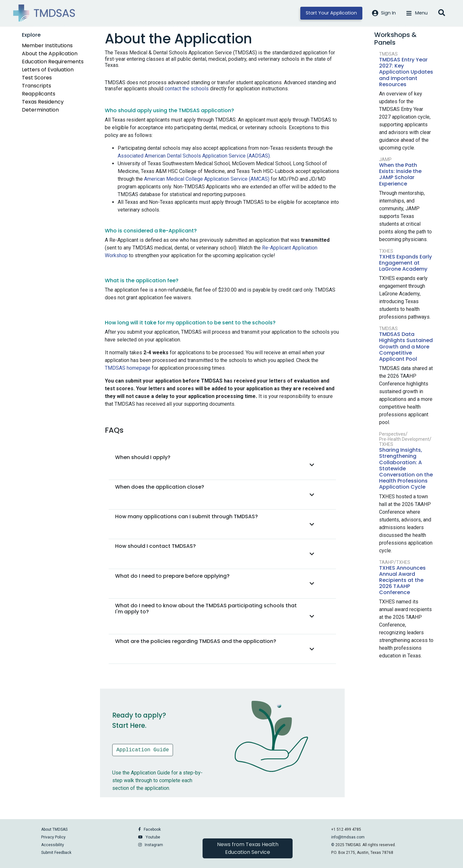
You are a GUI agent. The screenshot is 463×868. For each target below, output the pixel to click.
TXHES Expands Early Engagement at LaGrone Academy (405, 263)
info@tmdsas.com (348, 837)
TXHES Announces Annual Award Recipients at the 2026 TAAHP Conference (402, 580)
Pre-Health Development (404, 439)
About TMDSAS (54, 829)
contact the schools (187, 89)
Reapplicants (39, 94)
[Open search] (442, 13)
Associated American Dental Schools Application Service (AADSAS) (194, 156)
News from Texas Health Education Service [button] (248, 848)
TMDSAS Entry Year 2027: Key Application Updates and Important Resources (406, 72)
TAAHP (386, 562)
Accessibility (53, 845)
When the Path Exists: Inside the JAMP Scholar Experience (400, 174)
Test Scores (37, 78)
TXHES (386, 251)
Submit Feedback (56, 853)
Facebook (152, 829)
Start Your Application (331, 13)
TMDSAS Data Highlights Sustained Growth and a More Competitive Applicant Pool (406, 347)
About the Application (50, 54)
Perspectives (392, 434)
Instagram (154, 845)
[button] (217, 465)
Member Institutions (47, 45)
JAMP (385, 160)
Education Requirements (53, 62)
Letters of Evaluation (48, 70)
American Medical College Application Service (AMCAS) (207, 179)
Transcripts (36, 86)
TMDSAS (388, 54)
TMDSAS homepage (128, 368)
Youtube (153, 837)
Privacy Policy (53, 837)
